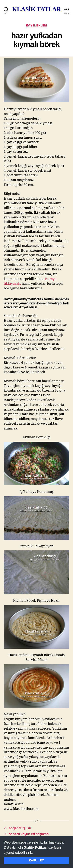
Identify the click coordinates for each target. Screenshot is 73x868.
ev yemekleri (36, 25)
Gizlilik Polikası (35, 847)
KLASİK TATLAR (36, 9)
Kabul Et (36, 860)
